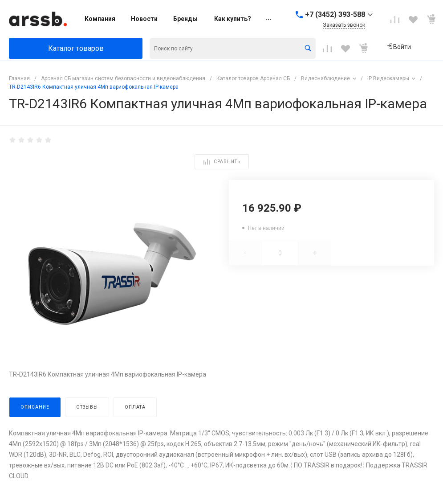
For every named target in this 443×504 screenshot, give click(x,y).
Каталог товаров (76, 48)
